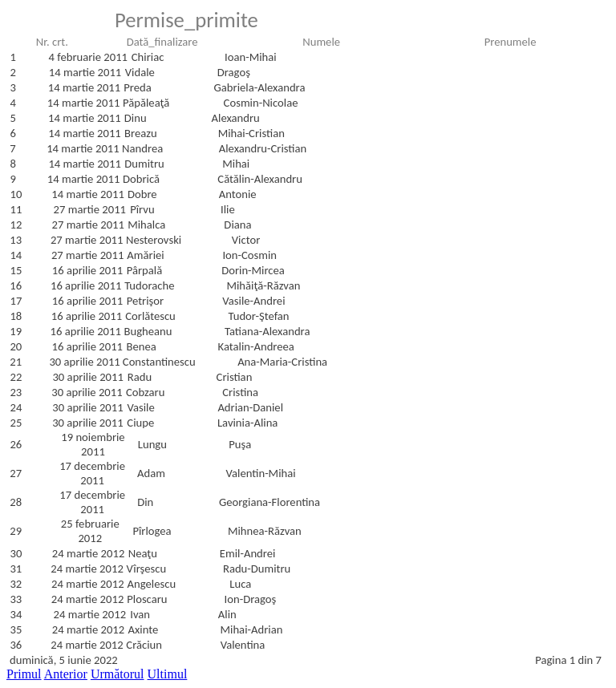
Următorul (118, 674)
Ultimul (168, 674)
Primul (24, 674)
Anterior (66, 674)
